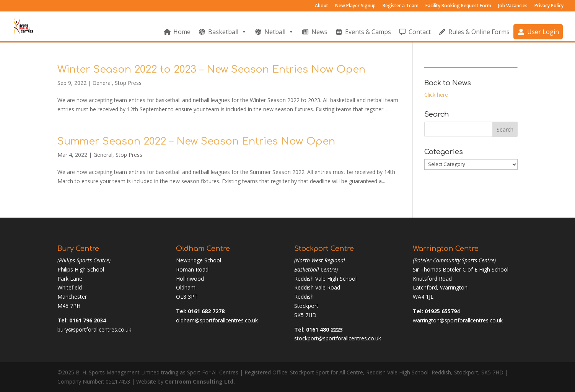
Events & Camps (368, 32)
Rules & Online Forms (479, 32)
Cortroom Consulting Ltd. (200, 381)
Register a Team (401, 6)
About (322, 6)
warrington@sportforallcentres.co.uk (458, 320)
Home (182, 32)
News (319, 32)
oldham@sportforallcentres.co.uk (217, 320)
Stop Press (128, 83)
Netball (279, 32)
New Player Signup (355, 6)
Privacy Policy (549, 6)
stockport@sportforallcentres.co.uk (338, 338)
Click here (436, 95)
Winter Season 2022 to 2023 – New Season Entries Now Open (211, 69)
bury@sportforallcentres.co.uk (94, 329)
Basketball (227, 32)
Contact (420, 32)
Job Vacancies (513, 6)
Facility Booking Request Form (458, 6)
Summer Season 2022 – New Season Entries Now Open (196, 141)
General (102, 83)
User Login (543, 32)
